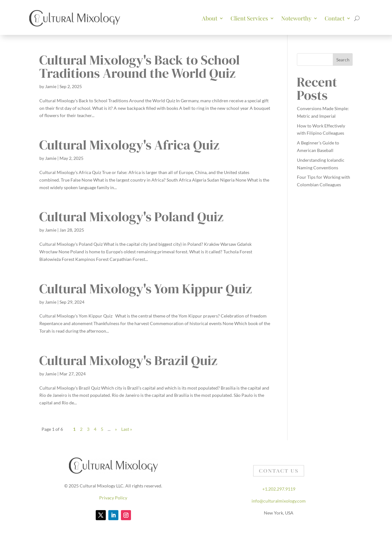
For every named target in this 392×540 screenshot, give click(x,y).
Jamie (51, 86)
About (210, 18)
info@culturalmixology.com (279, 501)
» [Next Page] (116, 429)
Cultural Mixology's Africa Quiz (129, 145)
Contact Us (279, 471)
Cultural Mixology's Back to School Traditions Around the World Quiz (140, 66)
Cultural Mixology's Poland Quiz (131, 217)
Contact (335, 18)
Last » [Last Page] (127, 429)
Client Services (249, 18)
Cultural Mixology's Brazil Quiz (128, 360)
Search (343, 60)
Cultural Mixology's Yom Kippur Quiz (146, 289)
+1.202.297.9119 (279, 489)
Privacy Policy (113, 498)
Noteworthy (296, 18)
